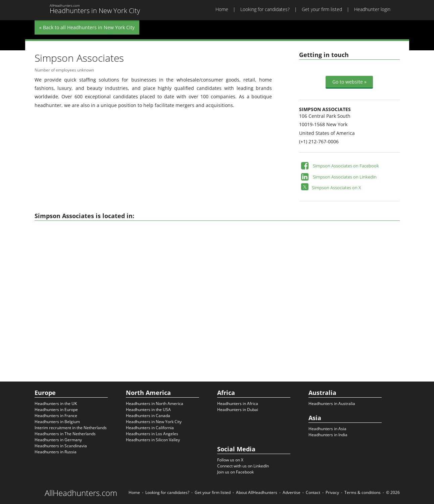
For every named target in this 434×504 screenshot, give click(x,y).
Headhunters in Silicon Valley (153, 440)
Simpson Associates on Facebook (346, 166)
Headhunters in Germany (58, 440)
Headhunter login (372, 9)
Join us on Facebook (235, 472)
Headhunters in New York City (154, 422)
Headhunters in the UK (56, 404)
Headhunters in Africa (238, 404)
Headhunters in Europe (56, 410)
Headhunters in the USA (148, 410)
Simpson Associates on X (336, 188)
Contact (313, 492)
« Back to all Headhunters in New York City (87, 27)
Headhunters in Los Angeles (152, 434)
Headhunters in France (56, 416)
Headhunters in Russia (56, 452)
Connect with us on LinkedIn (243, 466)
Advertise (292, 492)
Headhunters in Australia (332, 404)
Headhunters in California (150, 428)
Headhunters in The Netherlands (65, 434)
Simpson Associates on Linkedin (345, 177)
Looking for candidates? (265, 9)
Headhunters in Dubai (238, 410)
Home (222, 9)
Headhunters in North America (155, 404)
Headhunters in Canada (148, 416)
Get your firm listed (322, 9)
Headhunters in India (328, 435)
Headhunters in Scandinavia (61, 446)
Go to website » (349, 82)
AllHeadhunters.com (81, 493)
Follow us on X (230, 460)
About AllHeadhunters (257, 492)
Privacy (332, 492)
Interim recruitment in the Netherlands (71, 428)
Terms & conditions (363, 492)
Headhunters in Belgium (57, 422)
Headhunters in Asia (327, 429)
